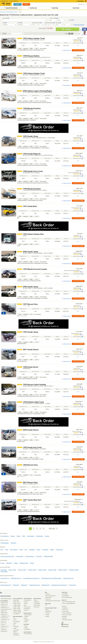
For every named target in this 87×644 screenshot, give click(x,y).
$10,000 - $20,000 (74, 570)
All (46, 605)
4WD (24, 536)
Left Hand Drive (5, 536)
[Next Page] (57, 529)
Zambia (47, 615)
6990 (50, 529)
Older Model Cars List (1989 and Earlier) (52, 578)
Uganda (47, 616)
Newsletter (65, 616)
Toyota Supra (73, 585)
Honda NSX (16, 585)
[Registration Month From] (47, 25)
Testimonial (65, 608)
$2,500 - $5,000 (52, 570)
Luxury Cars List (5, 578)
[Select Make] (10, 25)
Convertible (46, 550)
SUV (2, 550)
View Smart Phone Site (67, 620)
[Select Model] (24, 25)
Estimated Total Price (78, 43)
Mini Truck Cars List (69, 578)
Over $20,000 (4, 572)
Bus (26, 550)
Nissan (32, 563)
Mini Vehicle (60, 550)
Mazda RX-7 (24, 585)
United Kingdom (5, 543)
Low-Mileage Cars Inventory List (32, 578)
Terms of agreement (67, 613)
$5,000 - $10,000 (63, 570)
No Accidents (31, 536)
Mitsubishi (9, 563)
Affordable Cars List (16, 578)
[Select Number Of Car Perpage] (80, 34)
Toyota (3, 563)
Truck (7, 550)
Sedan (21, 550)
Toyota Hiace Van (30, 556)
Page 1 (20, 12)
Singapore (14, 543)
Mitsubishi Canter (49, 556)
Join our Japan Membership (68, 603)
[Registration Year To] (41, 25)
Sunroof (47, 536)
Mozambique (48, 611)
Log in (26, 4)
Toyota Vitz (39, 556)
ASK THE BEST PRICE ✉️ (78, 50)
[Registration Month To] (52, 25)
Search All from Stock (6, 599)
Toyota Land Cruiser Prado (7, 556)
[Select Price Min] (54, 20)
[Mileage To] (68, 25)
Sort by (4, 34)
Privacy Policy (65, 611)
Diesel (19, 536)
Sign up (18, 4)
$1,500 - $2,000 (32, 570)
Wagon (52, 550)
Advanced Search (79, 25)
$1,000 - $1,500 (22, 570)
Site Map (64, 618)
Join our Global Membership (68, 602)
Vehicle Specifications (67, 597)
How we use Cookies (67, 615)
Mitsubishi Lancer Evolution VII (60, 585)
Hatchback (32, 550)
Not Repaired (40, 536)
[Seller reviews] (77, 41)
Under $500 (4, 570)
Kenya (47, 610)
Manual (13, 536)
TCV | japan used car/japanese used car (9, 12)
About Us (64, 606)
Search (66, 29)
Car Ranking (65, 594)
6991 (54, 529)
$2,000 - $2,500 (42, 570)
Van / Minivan (14, 550)
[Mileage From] (60, 25)
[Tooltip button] (8, 18)
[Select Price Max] (62, 20)
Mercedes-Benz (24, 563)
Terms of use (65, 610)
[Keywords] (25, 20)
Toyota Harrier (20, 556)
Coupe (39, 550)
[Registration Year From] (35, 25)
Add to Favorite (66, 50)
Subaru (16, 563)
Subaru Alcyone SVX (35, 585)
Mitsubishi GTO (46, 585)
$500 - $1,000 (13, 570)
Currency (80, 4)
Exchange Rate (65, 596)
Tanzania (48, 613)
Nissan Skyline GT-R (6, 585)
